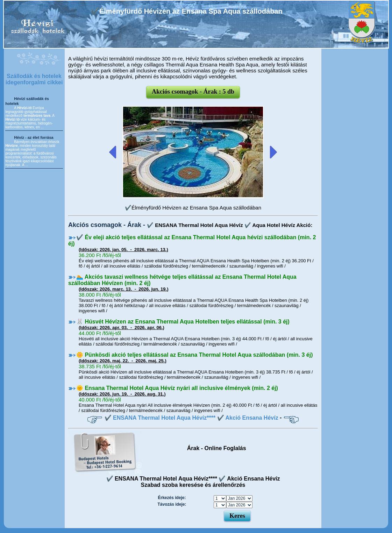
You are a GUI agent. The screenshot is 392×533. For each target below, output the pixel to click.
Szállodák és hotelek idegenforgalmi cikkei (34, 79)
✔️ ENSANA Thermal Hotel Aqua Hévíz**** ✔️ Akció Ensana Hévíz (191, 418)
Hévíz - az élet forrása (34, 137)
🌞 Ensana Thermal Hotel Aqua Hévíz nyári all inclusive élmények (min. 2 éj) (177, 388)
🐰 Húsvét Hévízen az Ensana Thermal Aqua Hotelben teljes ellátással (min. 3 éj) (183, 322)
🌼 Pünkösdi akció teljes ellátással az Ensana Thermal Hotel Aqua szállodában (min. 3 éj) (195, 355)
